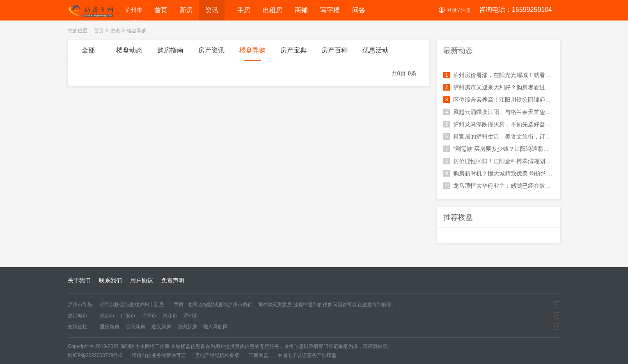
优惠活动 (376, 54)
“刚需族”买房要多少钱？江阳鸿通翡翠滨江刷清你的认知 (499, 149)
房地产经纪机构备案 (217, 355)
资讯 (212, 10)
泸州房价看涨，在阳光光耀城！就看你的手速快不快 (499, 75)
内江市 (170, 316)
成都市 (107, 316)
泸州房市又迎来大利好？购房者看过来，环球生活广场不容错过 (499, 87)
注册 (466, 10)
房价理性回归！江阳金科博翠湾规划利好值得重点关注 (499, 161)
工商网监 (259, 355)
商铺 (301, 10)
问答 (359, 10)
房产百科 (335, 54)
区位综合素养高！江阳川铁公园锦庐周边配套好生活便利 (499, 100)
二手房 (241, 10)
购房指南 (170, 54)
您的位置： (80, 31)
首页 (161, 10)
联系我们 (110, 280)
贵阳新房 (135, 327)
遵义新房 (161, 327)
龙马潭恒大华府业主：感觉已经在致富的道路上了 (499, 186)
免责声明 (173, 280)
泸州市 (134, 11)
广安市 (128, 316)
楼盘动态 (129, 54)
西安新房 (187, 327)
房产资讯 (211, 54)
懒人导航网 (215, 327)
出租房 (273, 10)
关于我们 (79, 280)
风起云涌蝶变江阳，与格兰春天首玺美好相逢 (499, 112)
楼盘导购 (137, 31)
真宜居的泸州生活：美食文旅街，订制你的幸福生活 (499, 136)
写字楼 (330, 10)
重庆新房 (110, 327)
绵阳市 (149, 316)
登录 (452, 10)
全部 (88, 54)
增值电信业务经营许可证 (159, 355)
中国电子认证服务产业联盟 (307, 355)
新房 (186, 10)
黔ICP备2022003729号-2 (95, 355)
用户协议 (142, 280)
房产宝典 (293, 54)
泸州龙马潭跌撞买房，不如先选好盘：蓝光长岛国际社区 (499, 124)
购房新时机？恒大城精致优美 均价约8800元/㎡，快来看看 (499, 173)
